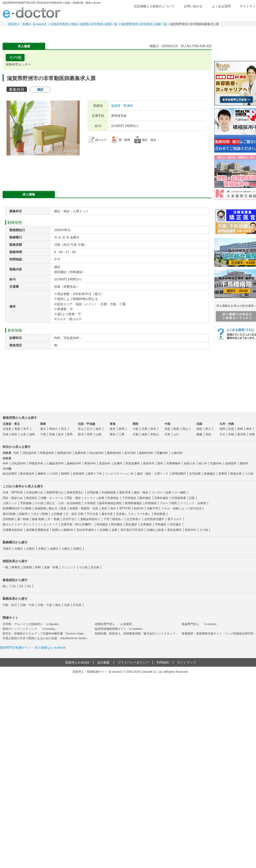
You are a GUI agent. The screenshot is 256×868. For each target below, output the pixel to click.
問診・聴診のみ (13, 498)
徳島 (199, 429)
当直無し (122, 514)
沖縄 (252, 434)
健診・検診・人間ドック (153, 474)
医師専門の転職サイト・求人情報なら (33, 648)
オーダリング (26, 524)
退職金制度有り (90, 519)
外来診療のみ (34, 492)
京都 (136, 434)
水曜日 (30, 549)
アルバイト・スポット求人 (94, 33)
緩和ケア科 (95, 474)
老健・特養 (51, 567)
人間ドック (10, 503)
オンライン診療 (94, 498)
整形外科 (90, 463)
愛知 (113, 434)
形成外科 (105, 463)
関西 (136, 424)
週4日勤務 (9, 514)
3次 (29, 586)
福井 (98, 429)
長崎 (240, 429)
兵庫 (144, 429)
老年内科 (130, 453)
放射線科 (79, 474)
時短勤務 (160, 514)
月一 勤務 (53, 519)
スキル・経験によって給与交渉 (182, 508)
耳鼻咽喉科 (174, 463)
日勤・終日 (10, 605)
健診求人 (131, 33)
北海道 (7, 429)
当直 (67, 605)
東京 (43, 429)
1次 (14, 586)
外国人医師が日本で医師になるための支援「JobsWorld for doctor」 (46, 638)
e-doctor (32, 13)
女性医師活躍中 (154, 519)
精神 (38, 567)
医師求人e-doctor (77, 663)
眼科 (160, 463)
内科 (16, 453)
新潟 (81, 434)
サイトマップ (187, 663)
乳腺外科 (216, 463)
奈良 (153, 429)
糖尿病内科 (114, 453)
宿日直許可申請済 (132, 530)
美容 (104, 508)
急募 (114, 530)
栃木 (61, 434)
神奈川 (53, 429)
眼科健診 (145, 498)
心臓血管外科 (55, 463)
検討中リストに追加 (190, 56)
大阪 (136, 429)
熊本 (249, 429)
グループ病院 (168, 503)
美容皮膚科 (133, 463)
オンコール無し (141, 514)
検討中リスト (218, 15)
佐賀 (231, 429)
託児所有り (134, 519)
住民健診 (175, 524)
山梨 (98, 434)
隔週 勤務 (38, 519)
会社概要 (103, 663)
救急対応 (32, 498)
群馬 (70, 434)
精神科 (65, 474)
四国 (199, 424)
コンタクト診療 (161, 492)
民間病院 (151, 503)
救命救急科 (27, 474)
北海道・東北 (11, 424)
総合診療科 (10, 474)
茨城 (52, 434)
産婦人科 (190, 463)
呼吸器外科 (36, 463)
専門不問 (125, 508)
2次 (21, 586)
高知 (208, 434)
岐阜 (113, 429)
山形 (23, 434)
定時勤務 (8, 519)
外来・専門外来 (13, 492)
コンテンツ (204, 33)
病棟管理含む (75, 492)
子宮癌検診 (129, 498)
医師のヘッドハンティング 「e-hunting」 (30, 629)
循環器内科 (64, 453)
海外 (113, 508)
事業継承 (167, 33)
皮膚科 (118, 463)
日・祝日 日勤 (75, 514)
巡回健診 (102, 524)
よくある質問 (221, 6)
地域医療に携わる (46, 508)
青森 (17, 429)
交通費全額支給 (13, 530)
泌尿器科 (231, 463)
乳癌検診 (113, 498)
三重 (121, 434)
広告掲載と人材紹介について (154, 6)
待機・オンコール (52, 498)
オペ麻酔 (180, 492)
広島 (167, 434)
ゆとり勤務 (41, 514)
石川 (90, 429)
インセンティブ (48, 524)
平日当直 (92, 514)
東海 (113, 424)
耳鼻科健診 (161, 498)
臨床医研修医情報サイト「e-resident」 (120, 629)
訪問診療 (93, 492)
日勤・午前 (27, 605)
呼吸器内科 (47, 453)
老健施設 (210, 474)
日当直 (77, 605)
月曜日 (7, 549)
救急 (63, 508)
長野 (90, 434)
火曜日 (19, 549)
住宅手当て (70, 519)
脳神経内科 (146, 453)
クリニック (69, 567)
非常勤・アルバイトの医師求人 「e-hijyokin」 (32, 624)
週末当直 (107, 514)
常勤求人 (21, 33)
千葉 (43, 434)
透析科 (244, 463)
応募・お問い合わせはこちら (107, 171)
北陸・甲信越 (86, 424)
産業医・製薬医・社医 (84, 508)
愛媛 (199, 434)
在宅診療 (195, 474)
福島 (32, 434)
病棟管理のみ (55, 492)
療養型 (16, 567)
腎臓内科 (162, 453)
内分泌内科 (97, 453)
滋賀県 (116, 106)
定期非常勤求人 (57, 33)
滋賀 (144, 434)
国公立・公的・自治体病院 (64, 503)
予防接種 (26, 503)
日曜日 (77, 549)
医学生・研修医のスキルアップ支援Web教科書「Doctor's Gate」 (44, 633)
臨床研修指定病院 (110, 503)
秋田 (14, 434)
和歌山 (155, 434)
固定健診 (131, 524)
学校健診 (161, 524)
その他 (249, 474)
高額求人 (25, 514)
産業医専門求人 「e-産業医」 (115, 624)
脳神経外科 (74, 463)
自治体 (95, 567)
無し (5, 586)
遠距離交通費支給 (37, 530)
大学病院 (90, 503)
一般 (5, 567)
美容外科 (149, 463)
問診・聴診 (74, 498)
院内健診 (117, 524)
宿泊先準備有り (87, 530)
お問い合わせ (193, 6)
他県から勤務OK (63, 530)
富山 (81, 429)
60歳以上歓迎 (155, 530)
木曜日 (42, 549)
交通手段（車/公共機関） (77, 524)
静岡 (121, 429)
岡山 (185, 429)
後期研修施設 (133, 503)
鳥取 (167, 429)
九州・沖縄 (227, 424)
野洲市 (128, 106)
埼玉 (64, 429)
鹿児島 (242, 434)
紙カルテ (8, 524)
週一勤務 (23, 519)
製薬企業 (236, 474)
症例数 (104, 530)
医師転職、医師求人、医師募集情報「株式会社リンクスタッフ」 (136, 633)
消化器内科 (29, 453)
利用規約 (163, 663)
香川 (208, 429)
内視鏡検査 (109, 492)
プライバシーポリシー (133, 663)
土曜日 (66, 549)
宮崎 (231, 434)
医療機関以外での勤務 (17, 508)
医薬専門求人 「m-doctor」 (200, 624)
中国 (167, 424)
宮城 (5, 434)
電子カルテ (175, 519)
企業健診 (146, 524)
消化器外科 (19, 463)
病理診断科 (179, 474)
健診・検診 (141, 492)
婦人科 (203, 463)
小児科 (54, 474)
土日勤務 (57, 514)
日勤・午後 (45, 605)
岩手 (26, 429)
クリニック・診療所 (193, 503)
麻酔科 (42, 474)
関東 (43, 424)
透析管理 (125, 492)
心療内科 (177, 453)
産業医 (223, 474)
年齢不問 (153, 508)
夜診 (58, 605)
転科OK (139, 508)
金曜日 (54, 549)
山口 (176, 434)
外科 (5, 463)
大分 (222, 434)
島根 (176, 429)
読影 (192, 498)
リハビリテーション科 (119, 474)
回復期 (28, 567)
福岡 (222, 429)
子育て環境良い (114, 519)
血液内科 (80, 453)
